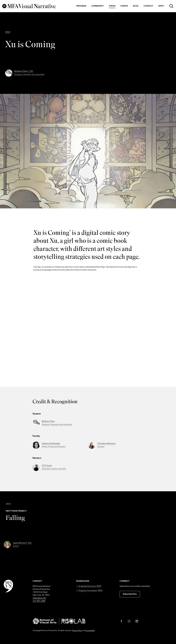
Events (124, 6)
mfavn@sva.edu (39, 598)
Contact (148, 6)
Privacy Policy (77, 631)
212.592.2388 (39, 601)
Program (81, 6)
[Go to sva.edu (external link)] (45, 621)
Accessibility (90, 631)
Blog (136, 6)
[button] (89, 586)
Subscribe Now (130, 594)
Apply (161, 6)
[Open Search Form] (171, 6)
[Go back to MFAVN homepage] (29, 6)
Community (98, 6)
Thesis (112, 6)
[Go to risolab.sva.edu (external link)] (73, 621)
